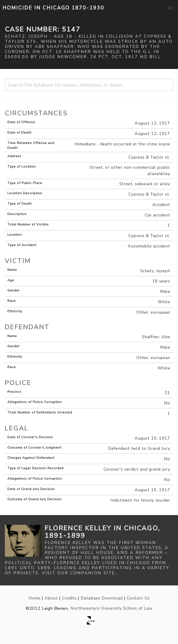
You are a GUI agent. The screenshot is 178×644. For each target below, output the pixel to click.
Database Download (102, 598)
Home (34, 598)
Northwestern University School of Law (111, 608)
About (51, 598)
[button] (170, 8)
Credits (69, 598)
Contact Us (138, 598)
